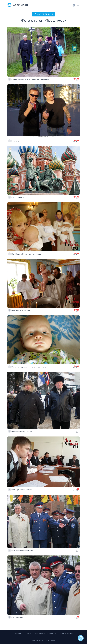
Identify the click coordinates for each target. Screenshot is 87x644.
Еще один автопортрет (21, 490)
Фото (28, 634)
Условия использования (45, 634)
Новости (18, 634)
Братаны (15, 141)
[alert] (81, 638)
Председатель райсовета (22, 432)
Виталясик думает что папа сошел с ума (29, 367)
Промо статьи (66, 634)
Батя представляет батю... (23, 551)
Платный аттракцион (21, 310)
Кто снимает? (17, 617)
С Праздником (18, 197)
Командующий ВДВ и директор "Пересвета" (31, 79)
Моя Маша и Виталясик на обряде (26, 254)
